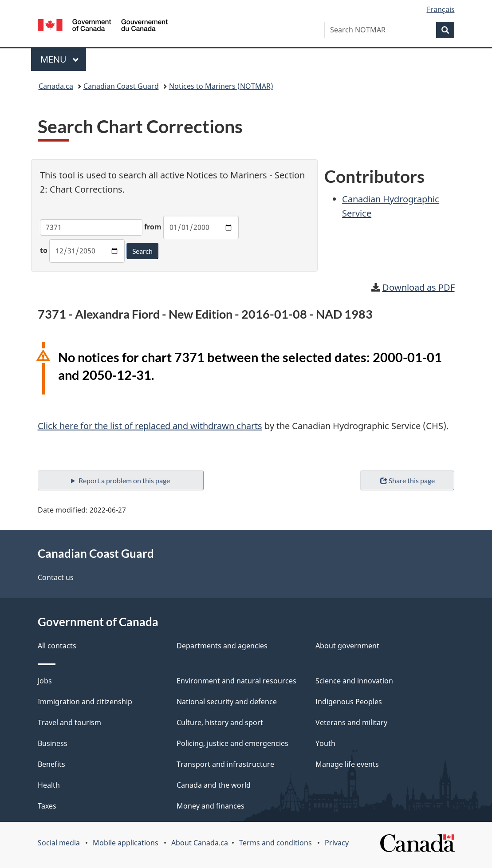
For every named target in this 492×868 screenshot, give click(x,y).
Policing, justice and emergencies (232, 743)
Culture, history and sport (220, 722)
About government (347, 646)
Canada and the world (214, 785)
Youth (325, 743)
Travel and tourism (69, 722)
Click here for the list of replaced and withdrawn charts (150, 426)
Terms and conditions (276, 843)
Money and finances (211, 806)
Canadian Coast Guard (121, 86)
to (44, 250)
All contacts (57, 646)
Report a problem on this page (124, 480)
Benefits (51, 764)
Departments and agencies (222, 646)
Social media (59, 843)
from (153, 227)
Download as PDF (419, 287)
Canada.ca (56, 86)
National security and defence (227, 702)
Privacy (337, 843)
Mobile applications (126, 843)
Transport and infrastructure (225, 764)
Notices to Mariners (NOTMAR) (221, 86)
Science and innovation (354, 681)
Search (142, 251)
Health (49, 785)
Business (53, 743)
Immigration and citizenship (85, 702)
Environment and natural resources (236, 681)
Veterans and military (351, 722)
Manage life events (347, 764)
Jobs (45, 681)
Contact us (56, 577)
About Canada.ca (200, 843)
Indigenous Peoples (349, 702)
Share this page (407, 480)
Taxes (47, 806)
